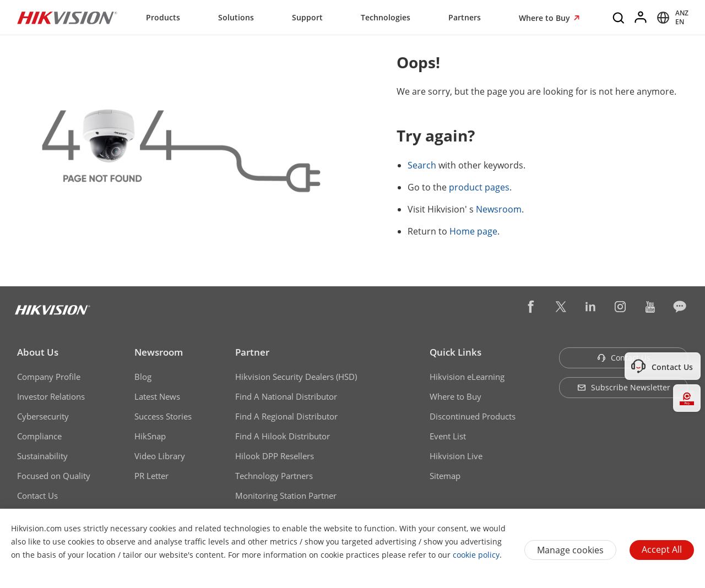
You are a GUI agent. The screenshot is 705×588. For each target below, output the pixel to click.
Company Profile (49, 377)
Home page (473, 231)
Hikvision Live (456, 456)
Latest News (157, 396)
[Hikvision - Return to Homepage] (67, 18)
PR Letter (151, 476)
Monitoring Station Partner (286, 496)
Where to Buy (546, 18)
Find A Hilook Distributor (283, 436)
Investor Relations (51, 396)
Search (422, 165)
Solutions (236, 17)
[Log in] (641, 18)
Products (163, 17)
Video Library (160, 456)
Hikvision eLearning (467, 377)
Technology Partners (274, 476)
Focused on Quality (54, 476)
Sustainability (42, 456)
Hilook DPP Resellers (275, 456)
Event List (448, 436)
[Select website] (671, 18)
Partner (252, 352)
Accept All (662, 549)
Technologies (386, 17)
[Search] (619, 18)
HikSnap (150, 436)
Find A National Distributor (286, 396)
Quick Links (455, 352)
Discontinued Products (473, 416)
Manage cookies (570, 550)
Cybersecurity (43, 416)
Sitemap (445, 476)
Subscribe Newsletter (624, 387)
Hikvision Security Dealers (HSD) (296, 377)
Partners (465, 17)
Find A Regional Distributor (286, 416)
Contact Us (37, 496)
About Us (38, 352)
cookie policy (476, 555)
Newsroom (499, 209)
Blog (143, 377)
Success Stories (163, 416)
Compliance (39, 436)
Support (307, 17)
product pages (479, 187)
